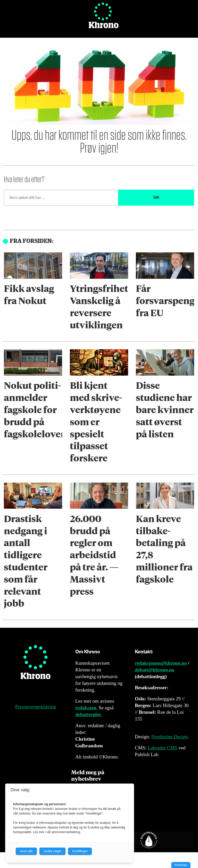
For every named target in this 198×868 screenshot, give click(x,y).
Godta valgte (52, 851)
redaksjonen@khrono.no (161, 663)
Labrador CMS (163, 748)
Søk (156, 197)
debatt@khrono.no (155, 670)
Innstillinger (181, 865)
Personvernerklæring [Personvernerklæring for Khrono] (36, 707)
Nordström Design (170, 737)
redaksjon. (86, 708)
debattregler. (89, 714)
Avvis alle (26, 851)
